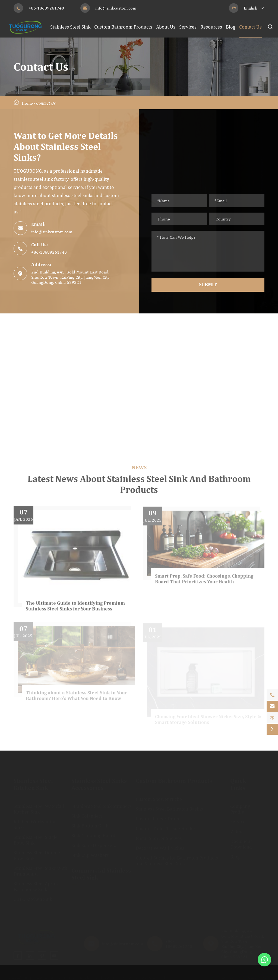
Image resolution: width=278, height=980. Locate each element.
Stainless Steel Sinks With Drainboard (40, 869)
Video (236, 830)
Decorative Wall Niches (160, 846)
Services (188, 27)
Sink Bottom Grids (90, 824)
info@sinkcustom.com (116, 8)
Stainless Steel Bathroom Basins (169, 807)
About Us (166, 27)
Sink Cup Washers (90, 853)
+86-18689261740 (46, 8)
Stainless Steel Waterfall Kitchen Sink (39, 807)
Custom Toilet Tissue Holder (166, 827)
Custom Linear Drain (157, 817)
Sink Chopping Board (93, 834)
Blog (231, 27)
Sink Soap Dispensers (94, 843)
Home (27, 103)
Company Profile (240, 807)
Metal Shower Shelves (159, 836)
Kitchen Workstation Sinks (35, 823)
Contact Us (250, 27)
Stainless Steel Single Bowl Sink (36, 838)
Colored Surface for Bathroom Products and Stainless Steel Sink (177, 859)
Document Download (241, 842)
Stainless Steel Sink (70, 27)
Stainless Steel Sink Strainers (102, 804)
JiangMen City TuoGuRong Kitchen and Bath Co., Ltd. (79, 976)
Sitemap (228, 976)
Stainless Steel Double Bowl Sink (37, 854)
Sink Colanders (87, 814)
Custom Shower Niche (159, 797)
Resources (211, 27)
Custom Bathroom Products (123, 27)
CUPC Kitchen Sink (33, 897)
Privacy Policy (260, 976)
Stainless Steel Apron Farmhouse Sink (36, 885)
